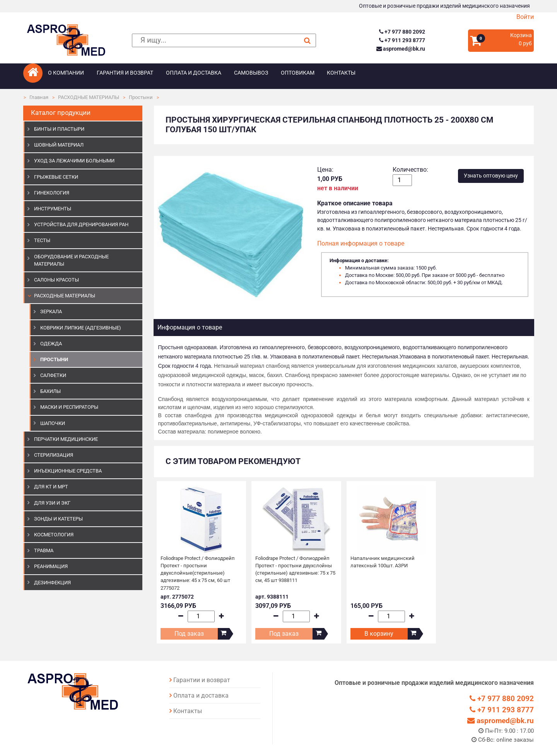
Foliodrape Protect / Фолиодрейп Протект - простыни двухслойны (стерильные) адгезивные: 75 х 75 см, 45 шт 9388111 (295, 569)
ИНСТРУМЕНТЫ (53, 209)
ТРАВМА (44, 550)
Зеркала (51, 311)
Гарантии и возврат (202, 680)
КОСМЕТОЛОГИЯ (54, 535)
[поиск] (224, 40)
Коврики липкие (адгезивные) (81, 328)
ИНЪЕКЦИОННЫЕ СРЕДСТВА (68, 471)
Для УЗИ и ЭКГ (52, 503)
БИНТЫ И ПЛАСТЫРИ (59, 129)
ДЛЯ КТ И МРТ (51, 487)
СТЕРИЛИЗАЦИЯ (54, 455)
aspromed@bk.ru (401, 49)
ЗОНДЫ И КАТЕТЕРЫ (58, 519)
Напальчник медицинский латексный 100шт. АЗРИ (383, 562)
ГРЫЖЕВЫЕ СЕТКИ (56, 177)
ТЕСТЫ (42, 240)
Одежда (51, 344)
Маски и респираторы (69, 407)
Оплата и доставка (194, 73)
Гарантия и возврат (125, 73)
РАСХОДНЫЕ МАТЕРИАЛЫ (89, 97)
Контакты (341, 73)
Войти (525, 17)
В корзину (379, 634)
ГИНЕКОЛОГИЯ (52, 193)
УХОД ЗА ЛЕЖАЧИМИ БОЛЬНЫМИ (74, 161)
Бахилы (50, 391)
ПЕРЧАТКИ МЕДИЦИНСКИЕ (66, 439)
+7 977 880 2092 (402, 32)
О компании (66, 73)
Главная (39, 97)
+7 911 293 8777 (402, 40)
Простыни (141, 97)
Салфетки (53, 375)
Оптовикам (298, 73)
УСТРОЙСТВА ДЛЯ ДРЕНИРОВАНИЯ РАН (81, 224)
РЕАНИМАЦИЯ (51, 566)
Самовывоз (251, 73)
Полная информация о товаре (361, 243)
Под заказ (189, 634)
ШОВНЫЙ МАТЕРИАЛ (59, 145)
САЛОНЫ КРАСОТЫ (56, 280)
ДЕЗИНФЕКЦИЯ (52, 583)
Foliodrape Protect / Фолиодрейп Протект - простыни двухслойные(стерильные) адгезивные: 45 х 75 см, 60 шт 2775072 (198, 573)
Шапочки (53, 423)
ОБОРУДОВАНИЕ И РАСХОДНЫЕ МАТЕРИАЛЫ (71, 260)
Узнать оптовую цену (491, 176)
